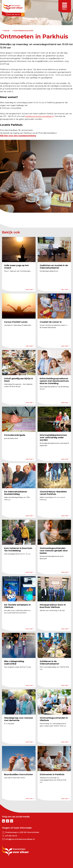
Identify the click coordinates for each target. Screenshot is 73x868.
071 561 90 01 (14, 15)
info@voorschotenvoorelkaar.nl (39, 116)
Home (7, 31)
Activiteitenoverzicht (23, 31)
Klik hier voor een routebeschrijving (18, 136)
